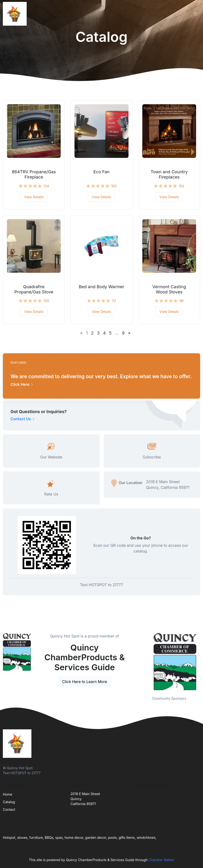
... (117, 333)
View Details (34, 197)
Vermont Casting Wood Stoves (169, 289)
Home (7, 794)
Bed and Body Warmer (101, 287)
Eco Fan (102, 172)
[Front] (16, 14)
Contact (9, 809)
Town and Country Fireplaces (169, 174)
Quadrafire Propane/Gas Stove (34, 289)
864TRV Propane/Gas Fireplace (34, 174)
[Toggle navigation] (196, 14)
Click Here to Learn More (85, 682)
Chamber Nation (161, 860)
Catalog (9, 802)
